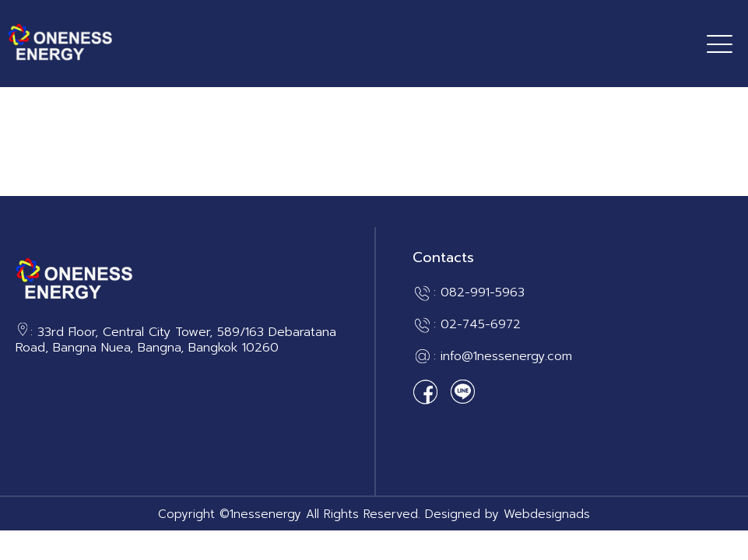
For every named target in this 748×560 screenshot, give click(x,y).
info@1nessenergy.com (506, 356)
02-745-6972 (481, 324)
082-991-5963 (483, 292)
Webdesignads (547, 514)
